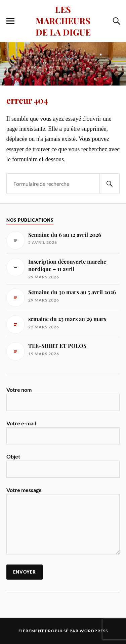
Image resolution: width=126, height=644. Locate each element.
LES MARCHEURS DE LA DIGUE (63, 20)
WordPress (94, 631)
